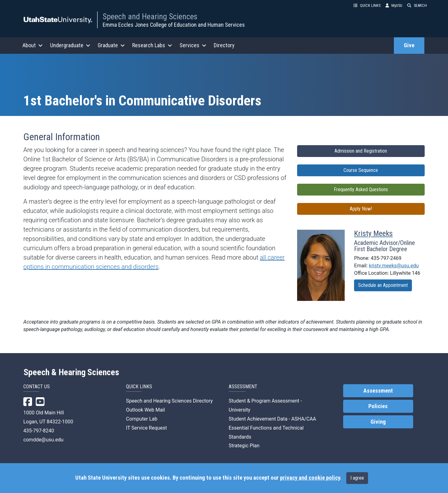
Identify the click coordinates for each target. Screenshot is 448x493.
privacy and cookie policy (310, 478)
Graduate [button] (111, 45)
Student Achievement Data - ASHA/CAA (272, 419)
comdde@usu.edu (43, 440)
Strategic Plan (244, 446)
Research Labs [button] (152, 45)
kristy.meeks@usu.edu (394, 266)
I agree (357, 478)
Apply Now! (361, 209)
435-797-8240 (39, 431)
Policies (378, 406)
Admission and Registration (361, 151)
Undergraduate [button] (70, 45)
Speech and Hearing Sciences (150, 16)
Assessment (378, 391)
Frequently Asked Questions (361, 189)
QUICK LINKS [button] (367, 5)
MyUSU (394, 5)
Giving (378, 422)
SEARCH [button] (417, 5)
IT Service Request (147, 428)
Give (409, 45)
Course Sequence (361, 170)
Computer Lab (142, 419)
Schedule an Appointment (383, 285)
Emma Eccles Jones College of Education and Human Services (174, 25)
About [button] (33, 45)
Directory (224, 45)
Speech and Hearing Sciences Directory (169, 401)
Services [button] (193, 45)
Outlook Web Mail (145, 410)
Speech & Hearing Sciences (71, 372)
